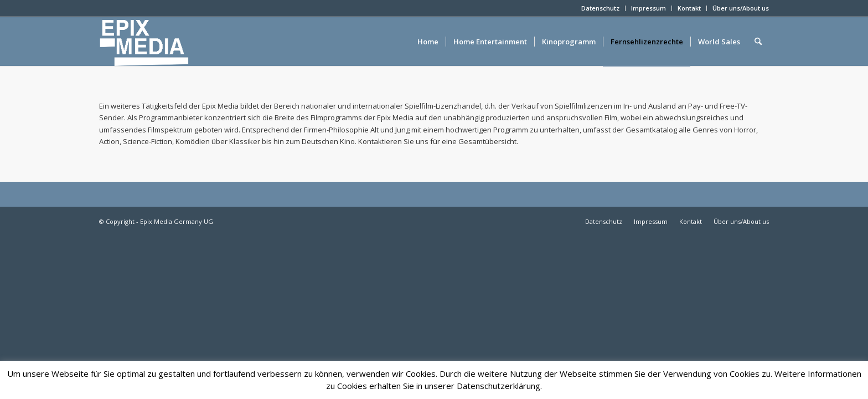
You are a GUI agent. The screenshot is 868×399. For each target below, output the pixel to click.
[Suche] (758, 42)
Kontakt (689, 8)
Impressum (649, 8)
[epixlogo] (162, 42)
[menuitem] (601, 8)
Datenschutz (600, 8)
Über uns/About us (741, 8)
